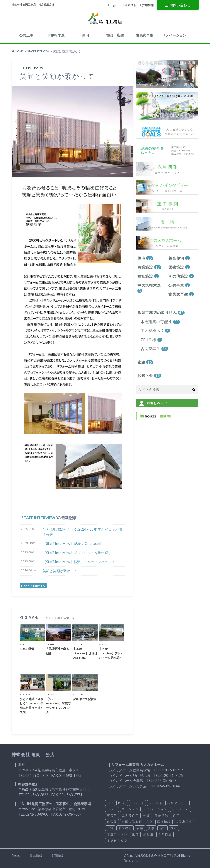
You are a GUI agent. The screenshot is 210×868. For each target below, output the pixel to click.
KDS (110, 803)
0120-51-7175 (172, 775)
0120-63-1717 (172, 770)
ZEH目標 (151, 338)
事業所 (112, 816)
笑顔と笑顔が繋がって (60, 571)
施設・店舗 (115, 35)
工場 (110, 828)
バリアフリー (178, 803)
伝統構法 (162, 816)
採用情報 (148, 5)
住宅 (85, 35)
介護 (147, 816)
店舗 (140, 828)
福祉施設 (147, 276)
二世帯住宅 (130, 816)
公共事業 (179, 285)
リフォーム (180, 809)
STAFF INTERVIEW (38, 517)
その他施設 (180, 276)
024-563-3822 (37, 795)
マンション (130, 809)
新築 (162, 828)
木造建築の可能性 (159, 321)
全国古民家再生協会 (137, 822)
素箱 (145, 361)
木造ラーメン (117, 834)
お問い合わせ (178, 5)
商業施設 (148, 267)
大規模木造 (56, 35)
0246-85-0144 (168, 786)
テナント (156, 803)
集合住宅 (179, 258)
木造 (174, 828)
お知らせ (148, 374)
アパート (138, 803)
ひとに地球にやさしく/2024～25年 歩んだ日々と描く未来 (82, 532)
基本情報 (131, 5)
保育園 (112, 822)
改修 (151, 828)
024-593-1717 (37, 775)
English (115, 5)
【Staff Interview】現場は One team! (72, 544)
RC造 (122, 803)
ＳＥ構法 (165, 834)
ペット (112, 809)
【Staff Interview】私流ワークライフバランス (79, 562)
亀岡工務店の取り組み (160, 312)
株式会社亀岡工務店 (162, 856)
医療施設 (179, 267)
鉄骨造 (148, 834)
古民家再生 (145, 35)
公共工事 (26, 35)
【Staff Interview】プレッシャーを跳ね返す (77, 553)
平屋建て (125, 828)
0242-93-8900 (37, 814)
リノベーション (174, 35)
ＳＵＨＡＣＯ (117, 841)
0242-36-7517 (165, 781)
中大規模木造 (148, 288)
